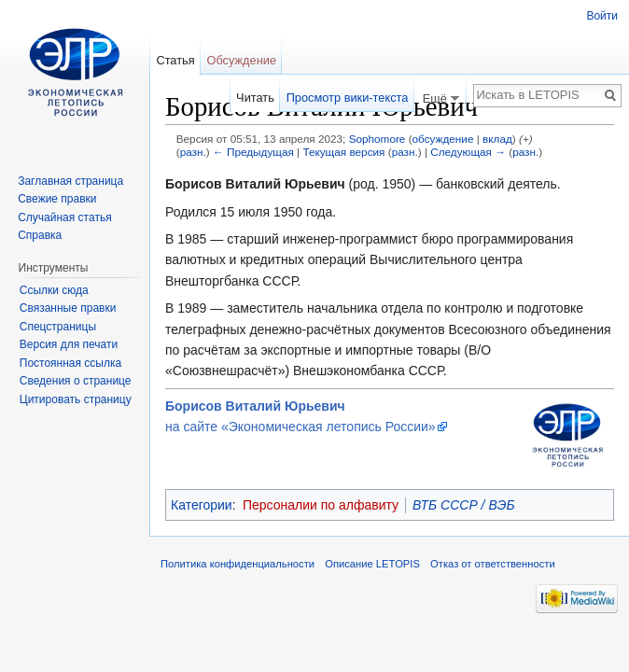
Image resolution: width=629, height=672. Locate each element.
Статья (175, 60)
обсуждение (443, 139)
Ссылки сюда (54, 290)
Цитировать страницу (76, 399)
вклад (497, 139)
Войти (602, 16)
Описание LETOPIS (372, 564)
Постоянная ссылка (70, 363)
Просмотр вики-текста (348, 98)
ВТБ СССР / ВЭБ (463, 505)
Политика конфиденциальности (238, 564)
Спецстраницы (58, 327)
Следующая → (468, 152)
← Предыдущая (253, 152)
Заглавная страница (70, 181)
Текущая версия (343, 152)
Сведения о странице (76, 381)
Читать (255, 98)
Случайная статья (64, 217)
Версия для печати (69, 344)
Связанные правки (68, 308)
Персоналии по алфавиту (321, 505)
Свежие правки (57, 199)
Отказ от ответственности (493, 564)
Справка (40, 235)
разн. (193, 152)
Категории (202, 505)
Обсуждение (241, 60)
